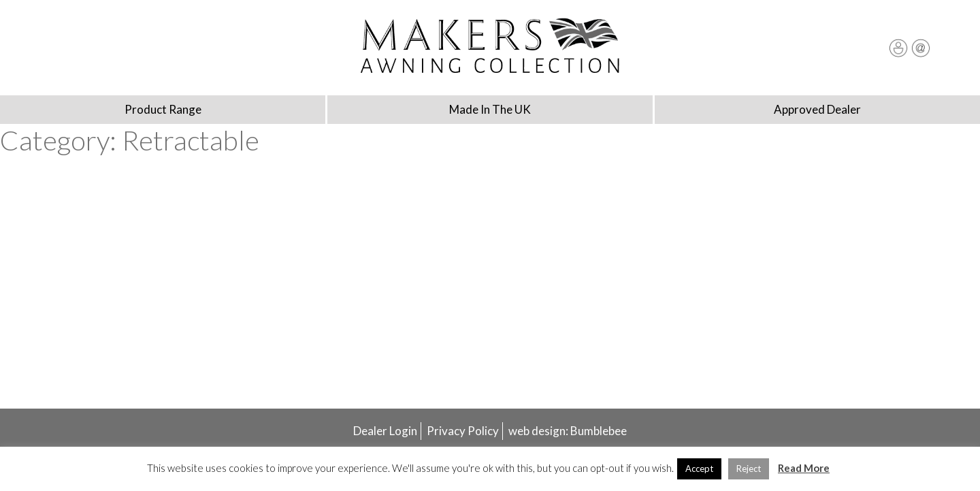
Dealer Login (385, 431)
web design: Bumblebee (568, 431)
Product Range (163, 109)
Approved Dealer (817, 109)
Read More (804, 468)
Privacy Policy (463, 431)
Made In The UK (490, 109)
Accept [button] (699, 469)
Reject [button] (749, 469)
